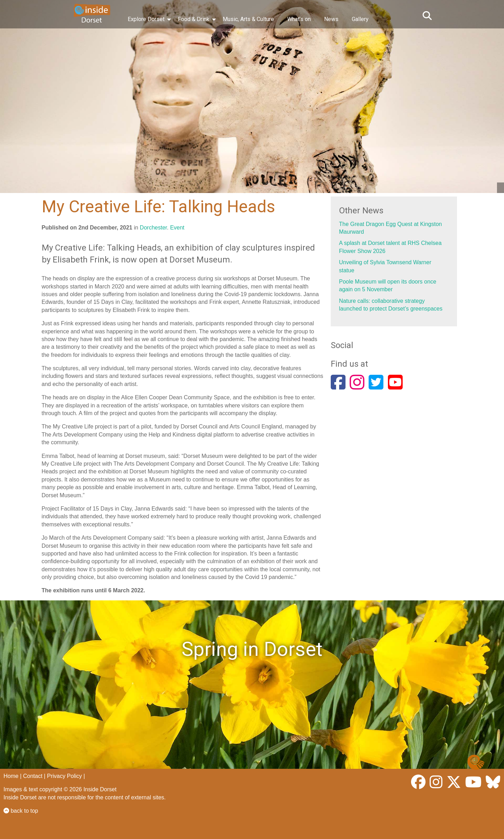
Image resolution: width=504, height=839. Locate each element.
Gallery (360, 19)
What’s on (299, 19)
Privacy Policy (65, 776)
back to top (21, 811)
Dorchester (153, 228)
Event (177, 228)
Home (11, 776)
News (331, 19)
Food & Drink (194, 19)
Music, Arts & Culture (248, 19)
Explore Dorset (146, 19)
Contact (33, 776)
